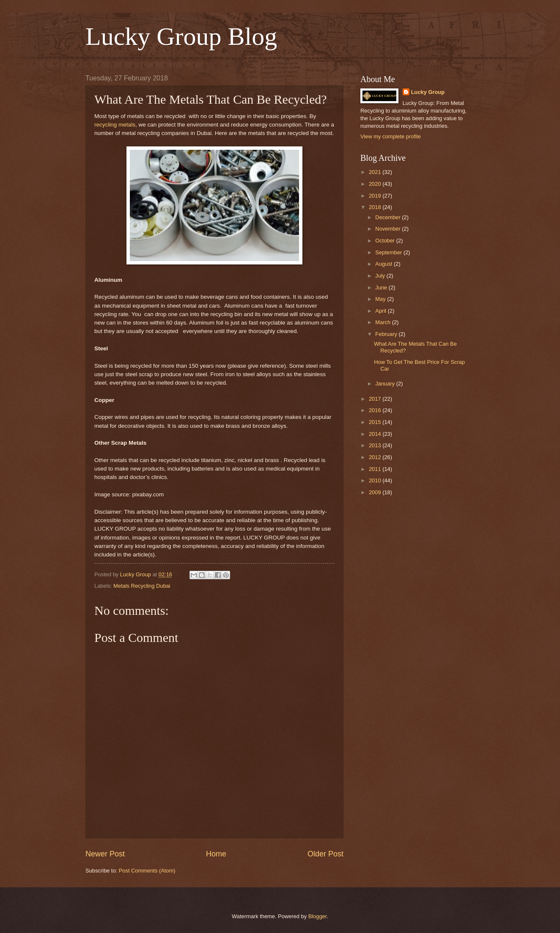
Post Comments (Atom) (147, 871)
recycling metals (115, 125)
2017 (376, 399)
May (381, 299)
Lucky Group (428, 92)
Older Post (325, 854)
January (386, 384)
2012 (376, 457)
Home (216, 854)
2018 (376, 207)
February (387, 334)
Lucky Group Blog (181, 36)
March (383, 322)
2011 (376, 469)
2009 (376, 492)
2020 (376, 184)
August (384, 264)
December (388, 217)
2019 (376, 196)
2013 (376, 445)
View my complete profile (391, 136)
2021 (376, 172)
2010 (376, 480)
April (381, 311)
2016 (376, 410)
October (386, 241)
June (382, 288)
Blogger (318, 916)
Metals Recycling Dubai (142, 586)
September (389, 252)
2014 (376, 434)
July (381, 276)
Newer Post (105, 854)
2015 (376, 422)
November (388, 229)
